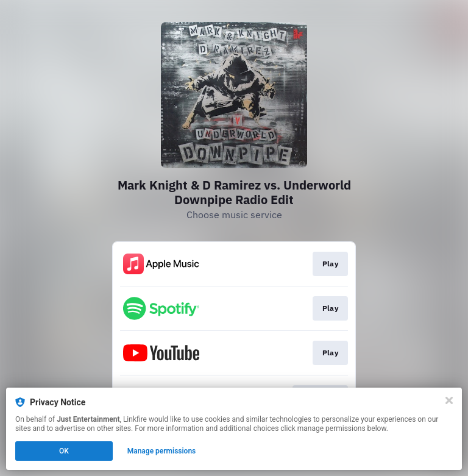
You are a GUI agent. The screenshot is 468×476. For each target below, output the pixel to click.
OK (64, 451)
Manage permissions (162, 451)
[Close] (449, 400)
